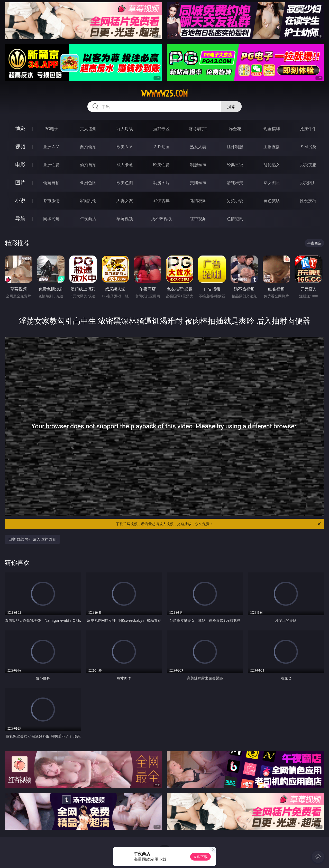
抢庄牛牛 (308, 129)
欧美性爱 (161, 165)
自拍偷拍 (88, 147)
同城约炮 (51, 219)
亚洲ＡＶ (51, 147)
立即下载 (200, 857)
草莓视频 (125, 219)
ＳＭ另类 (308, 147)
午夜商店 (88, 219)
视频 (20, 147)
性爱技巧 (308, 201)
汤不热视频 (161, 219)
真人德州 (88, 129)
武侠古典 (161, 201)
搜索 (231, 107)
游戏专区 (161, 129)
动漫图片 (161, 183)
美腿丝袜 (198, 183)
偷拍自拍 (88, 165)
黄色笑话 (272, 201)
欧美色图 (125, 183)
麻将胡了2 (198, 129)
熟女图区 (272, 183)
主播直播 (272, 147)
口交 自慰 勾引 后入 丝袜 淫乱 (32, 539)
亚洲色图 (88, 183)
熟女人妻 (198, 147)
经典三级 (235, 165)
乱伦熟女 (272, 165)
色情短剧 (235, 219)
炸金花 (235, 129)
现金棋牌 (272, 129)
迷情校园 (198, 201)
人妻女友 (125, 201)
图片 (20, 182)
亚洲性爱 (51, 165)
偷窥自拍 (51, 183)
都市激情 (51, 201)
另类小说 (235, 201)
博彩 (20, 129)
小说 (20, 200)
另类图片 (308, 183)
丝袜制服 (235, 147)
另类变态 (308, 165)
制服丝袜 (198, 165)
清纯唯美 (235, 183)
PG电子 (51, 129)
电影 (20, 164)
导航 (20, 218)
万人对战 (125, 129)
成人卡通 (125, 165)
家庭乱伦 (88, 201)
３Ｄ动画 (161, 147)
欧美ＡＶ (125, 147)
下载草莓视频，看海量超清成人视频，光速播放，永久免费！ (219, 524)
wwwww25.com (164, 93)
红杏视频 (198, 219)
